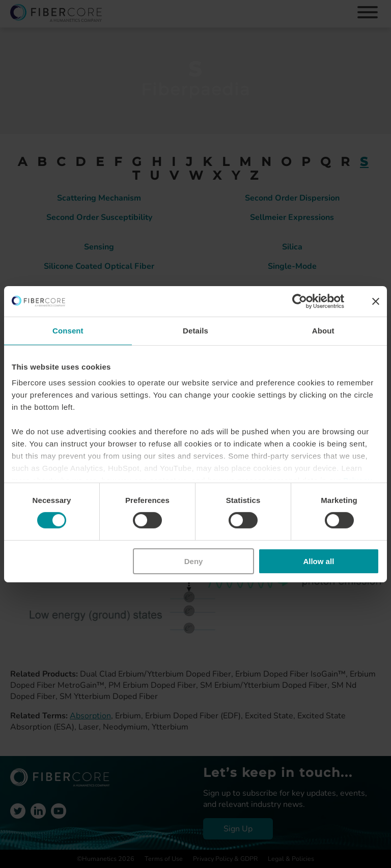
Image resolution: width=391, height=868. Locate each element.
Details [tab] (195, 330)
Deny (194, 561)
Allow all (318, 561)
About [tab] (323, 330)
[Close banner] (376, 301)
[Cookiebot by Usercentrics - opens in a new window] (300, 301)
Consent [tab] (68, 330)
